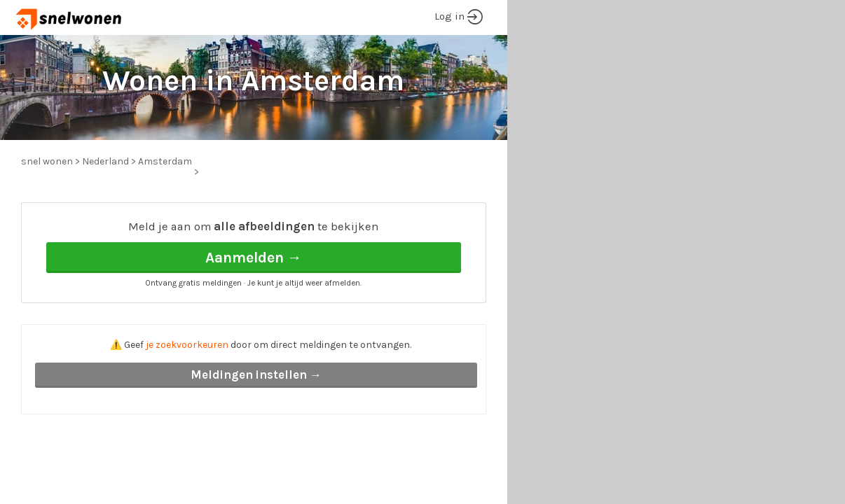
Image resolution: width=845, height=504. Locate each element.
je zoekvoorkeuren (187, 345)
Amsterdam (165, 161)
